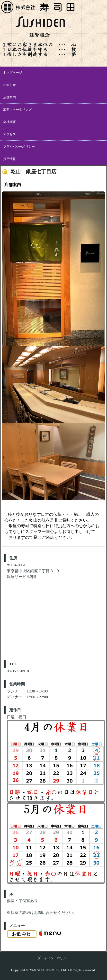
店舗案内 (9, 97)
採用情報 (9, 159)
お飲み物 (22, 934)
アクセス (9, 134)
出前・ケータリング (17, 110)
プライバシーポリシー (19, 147)
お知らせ (9, 85)
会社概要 (9, 122)
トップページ (13, 72)
